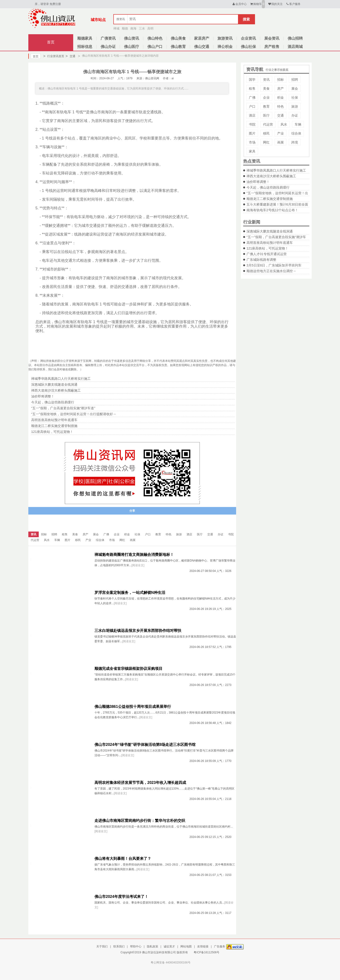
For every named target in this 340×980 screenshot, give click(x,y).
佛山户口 (155, 47)
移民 (266, 133)
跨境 (295, 142)
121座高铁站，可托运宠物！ (267, 248)
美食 (266, 89)
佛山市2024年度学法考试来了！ (121, 897)
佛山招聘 (295, 38)
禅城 (116, 28)
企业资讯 (248, 38)
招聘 (295, 80)
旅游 (295, 106)
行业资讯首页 (54, 56)
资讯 (266, 80)
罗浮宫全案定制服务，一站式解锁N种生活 (130, 593)
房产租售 (272, 47)
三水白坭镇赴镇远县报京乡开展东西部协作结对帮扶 (138, 631)
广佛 (252, 97)
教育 (266, 106)
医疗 (266, 115)
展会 (295, 89)
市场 (252, 142)
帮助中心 (136, 946)
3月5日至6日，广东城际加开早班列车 (274, 265)
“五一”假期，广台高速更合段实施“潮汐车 (276, 237)
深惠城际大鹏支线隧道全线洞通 (270, 231)
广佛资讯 (108, 38)
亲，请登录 (42, 4)
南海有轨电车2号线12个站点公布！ (272, 210)
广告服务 (220, 946)
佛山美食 (178, 38)
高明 (150, 28)
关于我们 (102, 946)
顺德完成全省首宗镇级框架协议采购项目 (128, 669)
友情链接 (203, 946)
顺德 (125, 28)
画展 (280, 142)
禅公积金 (225, 47)
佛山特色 (155, 38)
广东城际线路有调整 (261, 260)
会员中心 (239, 4)
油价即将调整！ (258, 182)
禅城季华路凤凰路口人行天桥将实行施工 (276, 170)
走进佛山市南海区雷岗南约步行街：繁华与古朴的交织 (140, 821)
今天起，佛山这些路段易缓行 (268, 187)
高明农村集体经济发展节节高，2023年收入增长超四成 (140, 783)
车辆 (298, 124)
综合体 (296, 133)
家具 (252, 151)
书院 (252, 124)
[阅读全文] (138, 565)
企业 (266, 97)
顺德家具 (85, 38)
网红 (266, 142)
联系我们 (119, 946)
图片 (252, 133)
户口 (252, 106)
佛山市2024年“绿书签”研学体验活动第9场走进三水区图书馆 (145, 745)
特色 (280, 106)
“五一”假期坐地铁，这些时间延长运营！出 (277, 193)
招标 (280, 80)
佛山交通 (202, 47)
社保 (295, 97)
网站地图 (186, 946)
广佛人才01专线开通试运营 (267, 254)
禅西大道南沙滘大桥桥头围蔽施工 (271, 176)
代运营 (268, 124)
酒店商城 (295, 47)
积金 (280, 97)
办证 (295, 115)
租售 (252, 89)
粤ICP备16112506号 (206, 952)
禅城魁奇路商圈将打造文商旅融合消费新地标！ (134, 555)
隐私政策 (153, 946)
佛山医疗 (132, 47)
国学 (252, 80)
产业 (280, 133)
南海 (133, 28)
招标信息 (85, 47)
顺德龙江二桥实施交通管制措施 (270, 199)
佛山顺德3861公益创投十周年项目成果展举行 (133, 707)
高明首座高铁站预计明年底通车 (270, 243)
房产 (280, 89)
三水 (142, 28)
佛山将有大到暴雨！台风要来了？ (123, 859)
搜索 (246, 19)
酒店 (252, 115)
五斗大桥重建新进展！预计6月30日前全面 (277, 204)
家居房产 (202, 38)
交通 (70, 56)
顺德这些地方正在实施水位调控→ (271, 271)
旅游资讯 (225, 38)
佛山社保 (248, 47)
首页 (51, 42)
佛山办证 (108, 47)
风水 (284, 124)
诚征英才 (169, 946)
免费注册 (55, 4)
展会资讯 (272, 38)
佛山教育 (178, 47)
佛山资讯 (132, 38)
